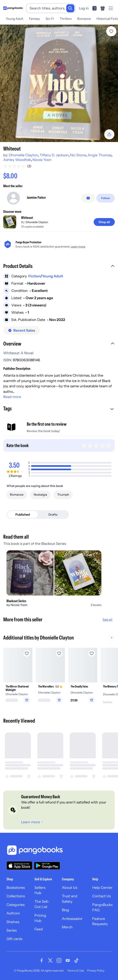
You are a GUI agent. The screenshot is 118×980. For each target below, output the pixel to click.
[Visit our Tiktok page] (76, 960)
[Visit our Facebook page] (42, 960)
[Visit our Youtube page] (68, 960)
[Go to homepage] (13, 8)
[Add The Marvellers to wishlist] (59, 653)
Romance (84, 19)
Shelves (13, 922)
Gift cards (14, 939)
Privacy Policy (96, 971)
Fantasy (34, 19)
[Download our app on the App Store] (19, 866)
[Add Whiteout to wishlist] (111, 31)
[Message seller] (88, 198)
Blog (65, 910)
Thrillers (66, 19)
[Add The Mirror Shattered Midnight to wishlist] (27, 653)
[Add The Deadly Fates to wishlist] (92, 653)
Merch (67, 927)
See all (107, 620)
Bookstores (16, 888)
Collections (16, 896)
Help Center (102, 888)
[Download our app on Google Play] (47, 866)
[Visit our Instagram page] (59, 960)
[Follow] (106, 198)
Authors (13, 913)
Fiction (34, 276)
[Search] (70, 8)
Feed (39, 929)
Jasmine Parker (36, 197)
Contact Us (101, 896)
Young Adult (14, 19)
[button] (59, 266)
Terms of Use (76, 971)
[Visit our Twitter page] (50, 960)
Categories (16, 905)
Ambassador (72, 919)
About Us (70, 888)
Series (12, 930)
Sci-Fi (50, 19)
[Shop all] (104, 222)
